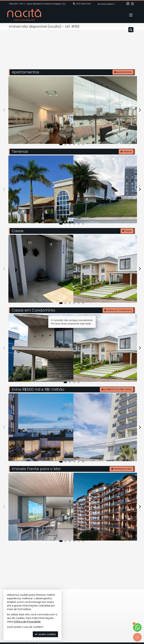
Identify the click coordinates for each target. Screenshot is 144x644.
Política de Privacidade (27, 622)
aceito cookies (45, 634)
